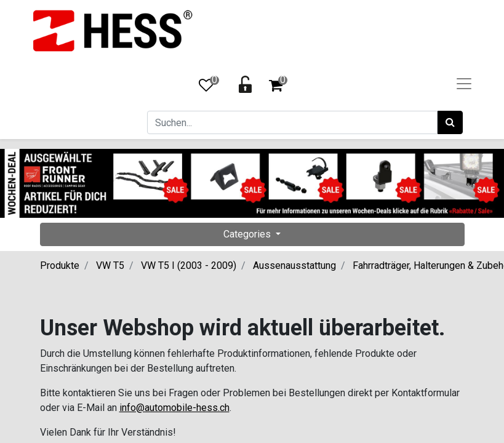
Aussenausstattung (294, 265)
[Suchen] (450, 122)
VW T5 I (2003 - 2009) (189, 265)
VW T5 (110, 265)
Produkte (60, 265)
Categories (248, 234)
